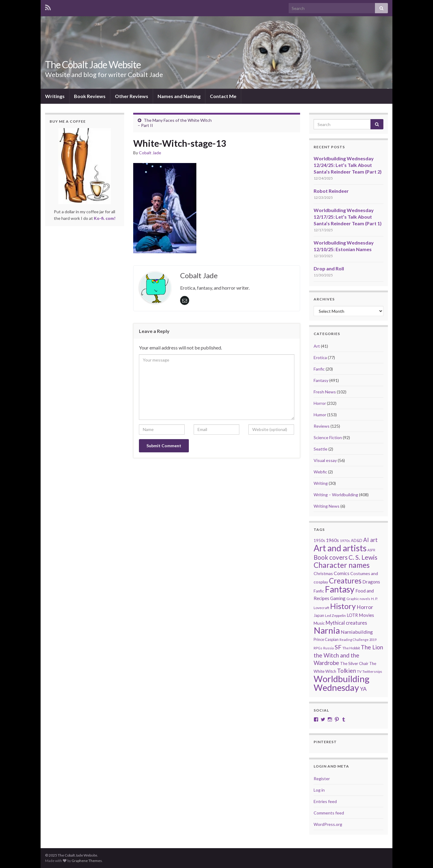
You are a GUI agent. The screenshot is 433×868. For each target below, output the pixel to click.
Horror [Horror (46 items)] (365, 607)
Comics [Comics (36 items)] (342, 573)
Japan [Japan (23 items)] (319, 615)
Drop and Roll (329, 268)
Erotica (320, 357)
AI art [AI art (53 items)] (370, 540)
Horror (320, 403)
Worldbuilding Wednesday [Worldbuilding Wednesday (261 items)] (342, 683)
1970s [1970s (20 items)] (345, 541)
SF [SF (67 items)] (338, 647)
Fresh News (325, 392)
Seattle (321, 449)
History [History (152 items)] (343, 606)
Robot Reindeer (331, 191)
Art (317, 346)
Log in (319, 790)
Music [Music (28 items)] (319, 623)
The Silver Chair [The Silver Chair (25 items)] (354, 663)
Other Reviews (132, 96)
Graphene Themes (87, 861)
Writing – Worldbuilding (336, 495)
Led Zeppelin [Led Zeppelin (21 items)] (335, 616)
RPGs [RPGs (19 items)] (318, 648)
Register (322, 779)
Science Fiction (328, 437)
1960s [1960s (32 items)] (332, 540)
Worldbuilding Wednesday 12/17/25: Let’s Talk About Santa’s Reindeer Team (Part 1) (348, 217)
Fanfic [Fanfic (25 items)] (319, 591)
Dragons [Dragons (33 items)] (371, 582)
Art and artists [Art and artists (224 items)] (340, 548)
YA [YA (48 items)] (363, 689)
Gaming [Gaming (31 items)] (338, 598)
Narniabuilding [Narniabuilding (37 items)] (357, 632)
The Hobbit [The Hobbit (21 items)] (351, 648)
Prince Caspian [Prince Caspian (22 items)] (326, 639)
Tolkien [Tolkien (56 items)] (347, 671)
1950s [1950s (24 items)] (319, 540)
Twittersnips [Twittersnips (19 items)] (372, 671)
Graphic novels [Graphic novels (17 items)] (358, 599)
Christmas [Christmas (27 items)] (323, 573)
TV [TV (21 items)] (359, 671)
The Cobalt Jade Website (93, 65)
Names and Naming (179, 96)
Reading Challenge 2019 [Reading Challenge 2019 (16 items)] (358, 640)
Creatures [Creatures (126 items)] (345, 581)
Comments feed (329, 813)
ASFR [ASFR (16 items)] (371, 550)
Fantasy (321, 380)
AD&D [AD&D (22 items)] (357, 540)
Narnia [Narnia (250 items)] (327, 630)
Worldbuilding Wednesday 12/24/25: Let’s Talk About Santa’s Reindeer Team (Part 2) (348, 165)
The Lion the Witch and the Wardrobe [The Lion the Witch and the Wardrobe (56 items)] (348, 655)
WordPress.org (328, 824)
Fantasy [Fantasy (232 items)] (340, 589)
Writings (55, 96)
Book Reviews (90, 96)
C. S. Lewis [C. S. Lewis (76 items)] (363, 557)
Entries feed (325, 801)
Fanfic (319, 369)
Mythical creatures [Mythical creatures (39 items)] (346, 623)
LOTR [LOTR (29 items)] (352, 615)
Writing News (327, 506)
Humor (320, 415)
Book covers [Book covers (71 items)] (331, 557)
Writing (321, 483)
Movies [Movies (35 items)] (366, 615)
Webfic (320, 472)
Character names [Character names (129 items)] (342, 565)
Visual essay (325, 460)
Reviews (322, 426)
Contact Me (223, 96)
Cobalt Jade (150, 153)
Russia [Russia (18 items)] (329, 648)
